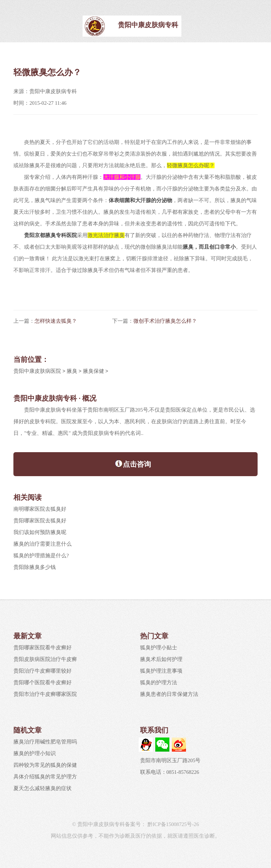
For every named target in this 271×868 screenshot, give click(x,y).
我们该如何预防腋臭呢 (40, 532)
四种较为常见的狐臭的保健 (45, 765)
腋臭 (72, 371)
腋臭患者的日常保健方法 (169, 694)
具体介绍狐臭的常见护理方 (45, 777)
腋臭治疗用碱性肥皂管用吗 (45, 742)
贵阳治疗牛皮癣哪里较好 (43, 671)
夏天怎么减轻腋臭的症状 (43, 788)
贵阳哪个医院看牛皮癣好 (43, 682)
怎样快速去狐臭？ (56, 321)
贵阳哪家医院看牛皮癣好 (43, 648)
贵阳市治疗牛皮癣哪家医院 (45, 694)
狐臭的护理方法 (159, 682)
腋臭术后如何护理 (161, 659)
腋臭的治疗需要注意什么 (43, 544)
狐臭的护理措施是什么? (41, 556)
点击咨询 (133, 463)
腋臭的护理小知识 (35, 753)
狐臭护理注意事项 (161, 671)
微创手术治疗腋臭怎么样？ (165, 321)
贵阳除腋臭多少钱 (35, 567)
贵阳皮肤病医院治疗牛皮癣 (45, 659)
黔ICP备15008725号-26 (173, 824)
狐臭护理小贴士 (159, 648)
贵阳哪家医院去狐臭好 (40, 521)
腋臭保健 (94, 371)
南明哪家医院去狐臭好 (40, 509)
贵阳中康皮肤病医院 (37, 371)
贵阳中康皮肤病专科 (148, 25)
